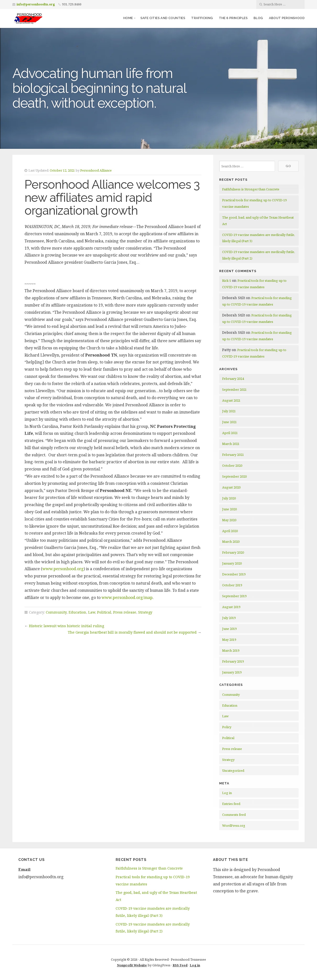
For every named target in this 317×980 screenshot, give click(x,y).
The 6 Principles (233, 18)
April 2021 (230, 433)
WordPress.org (234, 825)
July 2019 (229, 618)
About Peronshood (287, 18)
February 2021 (233, 455)
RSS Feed (180, 965)
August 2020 (231, 487)
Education (77, 612)
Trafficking (202, 18)
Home (128, 18)
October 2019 (232, 585)
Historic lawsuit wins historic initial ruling (66, 626)
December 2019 (234, 574)
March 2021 (231, 444)
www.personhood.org (63, 569)
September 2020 (234, 476)
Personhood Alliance (96, 170)
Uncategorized (233, 771)
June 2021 (229, 422)
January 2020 (232, 563)
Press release (125, 612)
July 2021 (229, 411)
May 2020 (229, 520)
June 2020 (229, 509)
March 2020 (231, 542)
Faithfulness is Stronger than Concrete (251, 189)
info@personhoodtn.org (36, 4)
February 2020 (233, 552)
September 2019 (234, 596)
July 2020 (229, 498)
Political (104, 612)
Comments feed (234, 815)
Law (92, 612)
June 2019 (229, 629)
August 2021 (231, 400)
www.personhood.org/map (127, 597)
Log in (227, 793)
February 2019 (233, 661)
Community (56, 612)
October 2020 (232, 465)
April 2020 (230, 531)
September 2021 (234, 389)
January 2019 (232, 672)
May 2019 (229, 640)
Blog (258, 18)
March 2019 (231, 650)
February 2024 (233, 379)
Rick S (227, 281)
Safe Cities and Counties (163, 18)
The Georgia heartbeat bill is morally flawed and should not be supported (132, 632)
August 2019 (231, 607)
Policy (227, 727)
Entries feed (231, 804)
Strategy (145, 612)
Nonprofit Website (132, 965)
